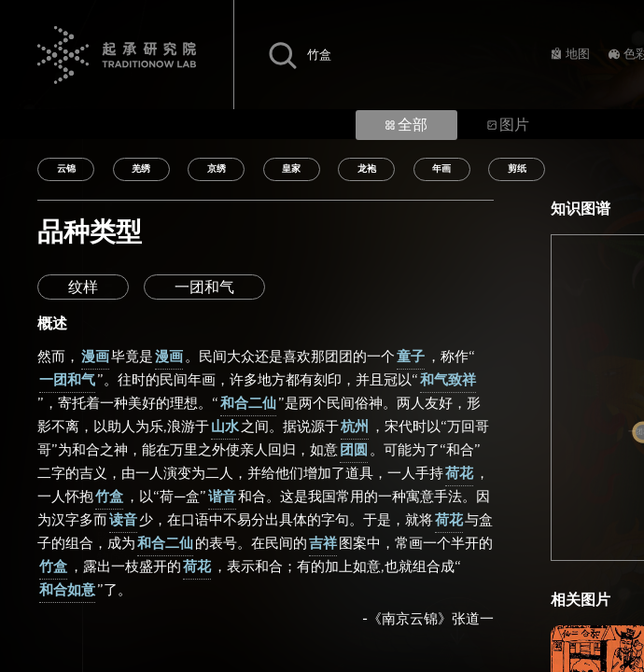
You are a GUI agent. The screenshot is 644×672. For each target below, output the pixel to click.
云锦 (66, 169)
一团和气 (204, 287)
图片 (508, 125)
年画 (441, 169)
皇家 (291, 169)
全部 (406, 125)
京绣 (217, 169)
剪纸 (517, 169)
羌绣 (141, 169)
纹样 (83, 287)
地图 (578, 55)
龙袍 (367, 169)
